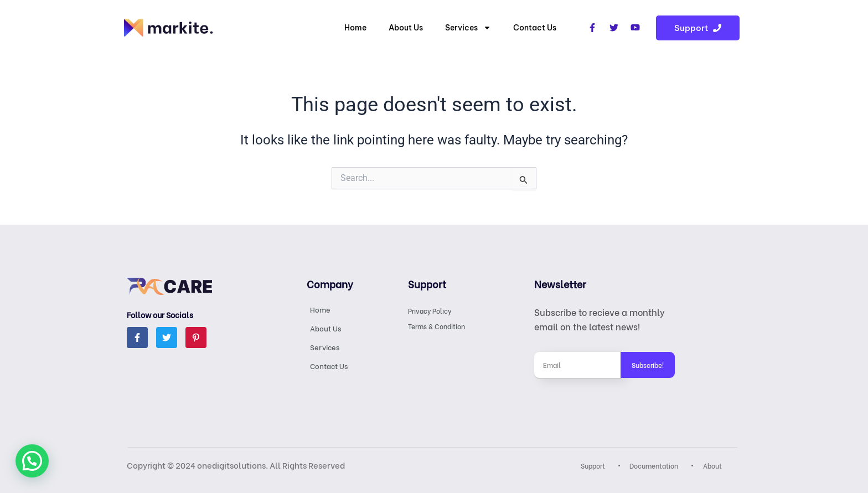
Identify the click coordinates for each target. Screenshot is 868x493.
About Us (406, 28)
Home (355, 28)
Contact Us (535, 28)
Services (468, 28)
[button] (32, 461)
